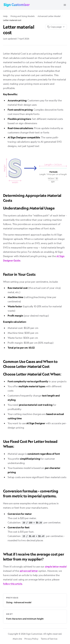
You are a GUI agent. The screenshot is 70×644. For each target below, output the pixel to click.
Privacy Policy (31, 639)
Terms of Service (49, 639)
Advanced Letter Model (49, 16)
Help (5, 16)
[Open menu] (65, 5)
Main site (17, 639)
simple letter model (56, 567)
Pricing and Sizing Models (23, 16)
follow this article (13, 584)
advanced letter (29, 571)
